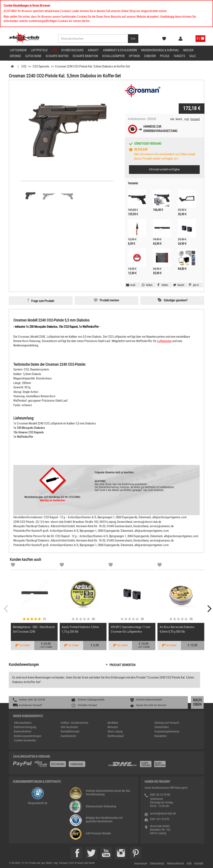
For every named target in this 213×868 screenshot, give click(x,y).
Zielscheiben (162, 727)
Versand (195, 119)
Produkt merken (109, 300)
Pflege (165, 56)
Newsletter (161, 736)
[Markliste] (13, 565)
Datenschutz (157, 863)
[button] (193, 285)
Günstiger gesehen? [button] (176, 300)
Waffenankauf (116, 736)
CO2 (54, 50)
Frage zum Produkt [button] (43, 301)
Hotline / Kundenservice (75, 723)
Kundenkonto (68, 736)
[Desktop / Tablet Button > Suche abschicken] (133, 39)
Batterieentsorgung (25, 727)
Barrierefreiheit (23, 731)
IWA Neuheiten (69, 727)
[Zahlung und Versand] (154, 766)
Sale (193, 56)
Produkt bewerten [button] (122, 665)
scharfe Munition (85, 56)
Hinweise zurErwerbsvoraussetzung (160, 129)
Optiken (134, 56)
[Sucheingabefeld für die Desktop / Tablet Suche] (93, 39)
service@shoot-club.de (163, 813)
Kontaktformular (70, 731)
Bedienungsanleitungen (28, 736)
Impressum (141, 863)
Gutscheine (33, 56)
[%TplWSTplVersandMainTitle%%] (59, 765)
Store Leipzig (115, 731)
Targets (179, 56)
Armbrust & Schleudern (120, 50)
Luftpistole (39, 50)
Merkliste (113, 723)
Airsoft (93, 50)
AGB (189, 863)
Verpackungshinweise (167, 731)
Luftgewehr (18, 50)
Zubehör (150, 56)
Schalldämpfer (113, 56)
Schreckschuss (72, 50)
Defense (15, 56)
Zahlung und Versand (167, 723)
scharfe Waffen (57, 56)
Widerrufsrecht (175, 863)
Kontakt (199, 863)
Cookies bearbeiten (25, 740)
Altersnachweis (23, 723)
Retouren (113, 727)
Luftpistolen (164, 341)
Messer (188, 50)
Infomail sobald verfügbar (164, 169)
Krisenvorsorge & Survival (160, 50)
